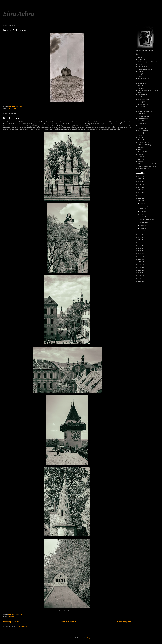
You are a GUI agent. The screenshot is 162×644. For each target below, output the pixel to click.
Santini (140, 140)
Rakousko (11, 617)
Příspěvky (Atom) (22, 626)
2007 (140, 254)
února (142, 228)
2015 (140, 201)
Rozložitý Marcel (143, 130)
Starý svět (141, 152)
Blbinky (140, 59)
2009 (140, 248)
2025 (140, 176)
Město (140, 107)
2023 (140, 182)
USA (139, 159)
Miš (139, 109)
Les (139, 97)
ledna (142, 231)
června (142, 214)
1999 (140, 259)
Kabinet (140, 86)
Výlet (139, 161)
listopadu (143, 206)
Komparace (141, 95)
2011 (140, 243)
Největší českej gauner (16, 30)
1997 (140, 265)
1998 (140, 262)
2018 (140, 193)
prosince (143, 203)
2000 (140, 256)
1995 (140, 270)
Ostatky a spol (142, 118)
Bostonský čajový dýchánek (147, 62)
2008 (140, 251)
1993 (140, 276)
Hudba (140, 76)
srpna (142, 209)
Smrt (139, 147)
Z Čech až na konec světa (146, 164)
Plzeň (140, 121)
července (143, 212)
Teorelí (140, 157)
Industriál (141, 83)
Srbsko (140, 149)
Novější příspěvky (11, 622)
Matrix (140, 102)
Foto (9, 109)
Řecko (140, 138)
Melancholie (142, 104)
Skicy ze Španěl (143, 145)
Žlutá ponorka (142, 169)
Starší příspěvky (124, 622)
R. (139, 126)
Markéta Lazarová (144, 99)
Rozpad (140, 133)
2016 (140, 198)
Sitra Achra (19, 14)
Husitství (14, 109)
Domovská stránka (68, 622)
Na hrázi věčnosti (143, 116)
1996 (140, 267)
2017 (140, 195)
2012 (140, 240)
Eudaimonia (142, 67)
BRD (139, 64)
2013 (140, 237)
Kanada (140, 88)
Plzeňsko (141, 123)
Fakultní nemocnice (144, 69)
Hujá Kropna (142, 79)
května (142, 217)
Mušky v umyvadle (144, 111)
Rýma (140, 135)
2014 (140, 234)
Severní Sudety (143, 142)
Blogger (89, 638)
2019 (140, 190)
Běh (139, 57)
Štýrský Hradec (12, 118)
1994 (140, 273)
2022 (140, 184)
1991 (140, 281)
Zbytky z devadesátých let (146, 166)
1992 (140, 278)
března (142, 226)
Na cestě (141, 114)
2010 (140, 245)
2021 (140, 187)
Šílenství (141, 154)
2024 (140, 179)
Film (139, 71)
